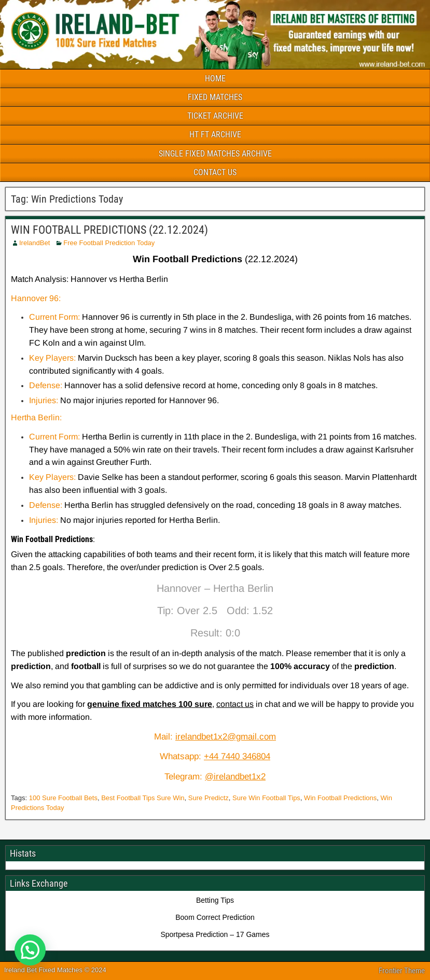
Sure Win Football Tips (266, 798)
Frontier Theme (402, 971)
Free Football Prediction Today (109, 243)
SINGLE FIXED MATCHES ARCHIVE (215, 154)
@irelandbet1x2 (235, 777)
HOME (215, 79)
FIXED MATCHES (215, 97)
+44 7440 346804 (237, 756)
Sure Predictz (209, 798)
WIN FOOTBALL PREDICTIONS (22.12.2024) (109, 230)
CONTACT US (215, 172)
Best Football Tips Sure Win (143, 798)
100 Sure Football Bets (63, 798)
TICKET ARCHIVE (215, 116)
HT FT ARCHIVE (215, 134)
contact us (235, 704)
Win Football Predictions (340, 798)
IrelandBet (34, 243)
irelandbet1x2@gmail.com (226, 737)
